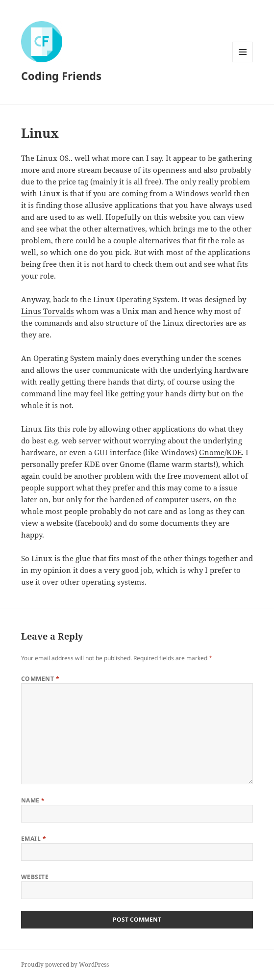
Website (35, 877)
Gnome (212, 452)
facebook (93, 523)
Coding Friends (61, 76)
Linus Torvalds (48, 311)
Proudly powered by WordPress (65, 965)
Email (34, 838)
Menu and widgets (243, 62)
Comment (40, 679)
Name (33, 800)
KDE (234, 452)
